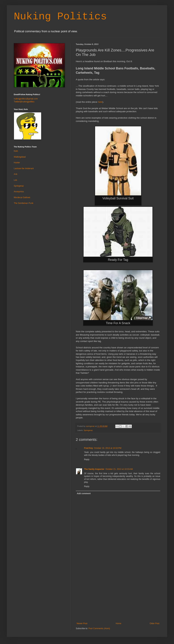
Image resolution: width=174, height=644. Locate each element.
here (100, 102)
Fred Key (88, 448)
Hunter (17, 163)
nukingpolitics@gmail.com (26, 99)
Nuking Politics (60, 17)
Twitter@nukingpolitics (24, 102)
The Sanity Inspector (94, 469)
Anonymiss (19, 192)
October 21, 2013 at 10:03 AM (119, 469)
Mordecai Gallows (22, 197)
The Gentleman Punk (24, 203)
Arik (16, 174)
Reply (87, 459)
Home (119, 623)
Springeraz (88, 430)
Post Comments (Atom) (99, 628)
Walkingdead (20, 157)
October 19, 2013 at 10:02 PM (108, 448)
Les (15, 180)
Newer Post (82, 623)
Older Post (154, 623)
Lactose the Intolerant (24, 168)
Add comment (84, 493)
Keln (16, 151)
